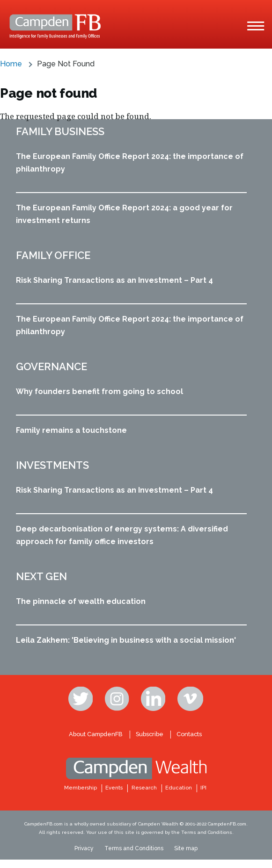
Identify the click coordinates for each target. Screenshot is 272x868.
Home (11, 64)
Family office (53, 255)
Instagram (118, 699)
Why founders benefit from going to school (99, 391)
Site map (186, 848)
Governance (51, 366)
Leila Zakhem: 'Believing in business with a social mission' (126, 640)
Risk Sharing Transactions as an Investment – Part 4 (114, 280)
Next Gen (41, 576)
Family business (60, 131)
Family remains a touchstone (71, 430)
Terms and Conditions (134, 848)
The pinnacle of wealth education (81, 601)
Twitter (81, 699)
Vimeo (191, 699)
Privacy (84, 848)
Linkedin (154, 699)
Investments (52, 465)
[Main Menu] (256, 26)
